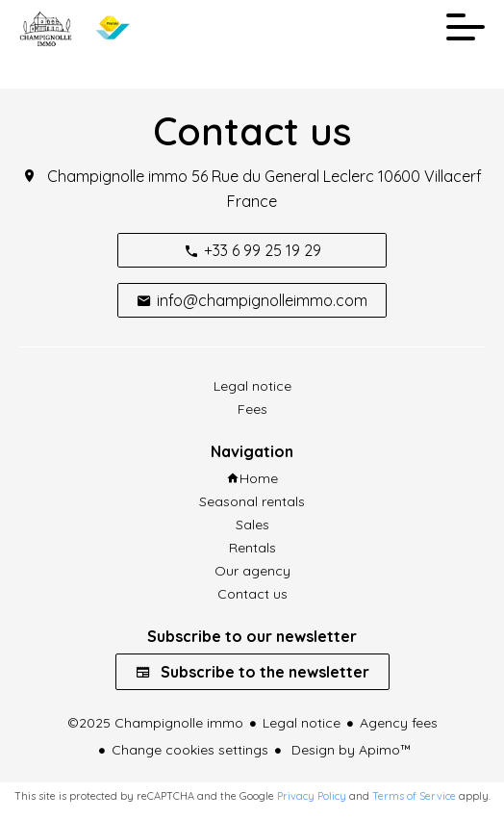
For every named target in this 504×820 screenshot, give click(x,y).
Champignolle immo (117, 176)
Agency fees (399, 723)
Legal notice (302, 723)
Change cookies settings (190, 750)
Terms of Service (414, 796)
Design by (350, 750)
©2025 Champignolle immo (155, 723)
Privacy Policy (312, 796)
